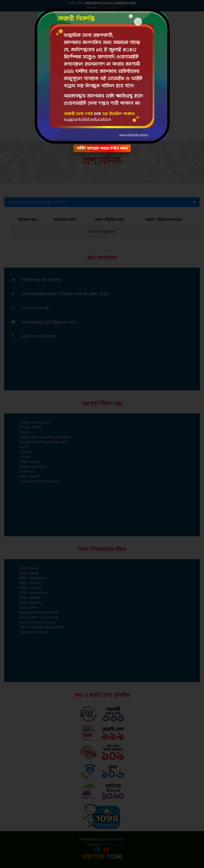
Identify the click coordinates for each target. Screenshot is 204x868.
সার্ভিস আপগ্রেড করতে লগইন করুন (102, 148)
